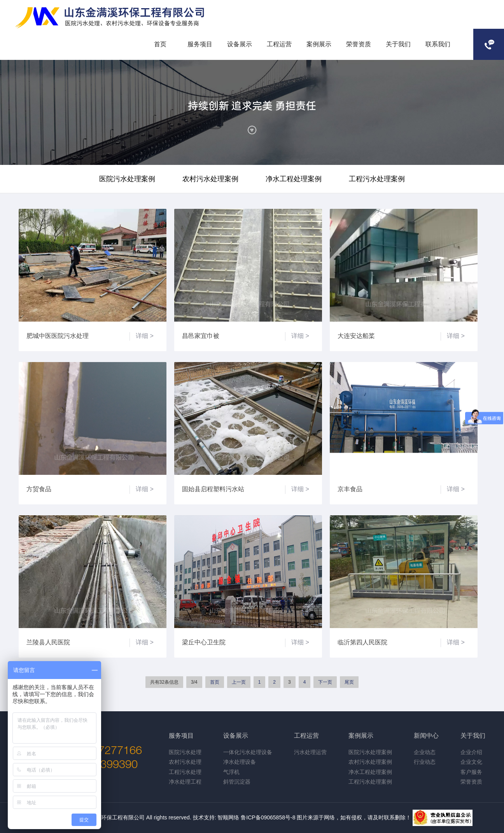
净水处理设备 (240, 762)
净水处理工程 (185, 782)
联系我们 (438, 44)
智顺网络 (228, 817)
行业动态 (425, 762)
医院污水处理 (185, 752)
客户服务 (471, 772)
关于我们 (398, 44)
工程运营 (279, 44)
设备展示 (240, 44)
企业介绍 (471, 752)
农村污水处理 (185, 762)
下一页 (325, 682)
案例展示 (319, 44)
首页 (160, 44)
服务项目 (200, 44)
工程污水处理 (185, 772)
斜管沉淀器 (237, 782)
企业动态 (425, 752)
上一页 (239, 682)
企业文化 (471, 762)
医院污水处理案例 (127, 179)
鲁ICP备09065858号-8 (268, 817)
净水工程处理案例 (294, 179)
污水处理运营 (310, 752)
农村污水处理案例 (210, 179)
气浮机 (231, 772)
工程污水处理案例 (377, 179)
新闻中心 (426, 736)
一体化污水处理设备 (248, 752)
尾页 (349, 682)
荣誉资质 (359, 44)
